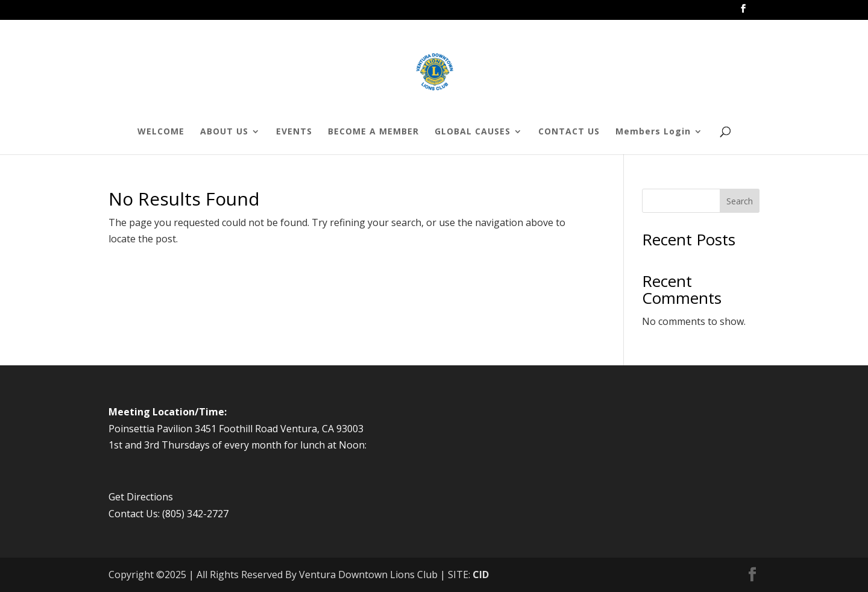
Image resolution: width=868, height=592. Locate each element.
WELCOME (161, 132)
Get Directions (141, 497)
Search (740, 201)
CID (481, 575)
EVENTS (294, 132)
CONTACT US (569, 132)
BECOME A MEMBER (373, 132)
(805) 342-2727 (195, 514)
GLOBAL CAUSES (473, 132)
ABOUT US (224, 132)
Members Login (653, 132)
